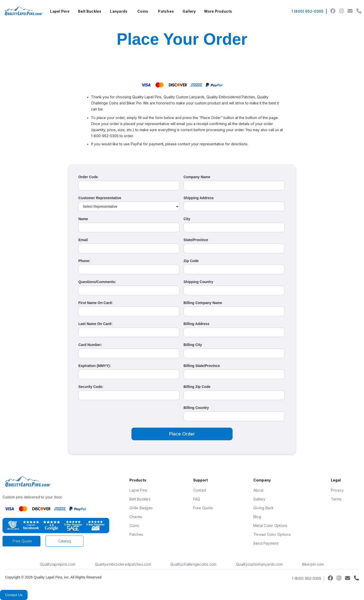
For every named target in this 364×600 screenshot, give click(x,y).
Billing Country (196, 408)
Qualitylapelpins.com (58, 564)
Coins (143, 11)
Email (83, 240)
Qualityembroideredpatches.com (123, 564)
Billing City (193, 345)
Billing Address (196, 324)
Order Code (88, 177)
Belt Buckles (90, 11)
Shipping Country (198, 282)
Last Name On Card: (95, 324)
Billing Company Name (203, 303)
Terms (336, 499)
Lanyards (119, 11)
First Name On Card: (96, 303)
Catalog (65, 541)
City (187, 219)
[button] (60, 11)
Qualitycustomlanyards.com (259, 564)
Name (83, 219)
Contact (200, 490)
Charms (136, 517)
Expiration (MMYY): (95, 366)
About (258, 490)
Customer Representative (100, 198)
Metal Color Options (270, 526)
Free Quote (22, 541)
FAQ (197, 499)
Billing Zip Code (197, 387)
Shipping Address (199, 198)
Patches (166, 11)
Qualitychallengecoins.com (193, 564)
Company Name (197, 177)
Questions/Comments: (97, 282)
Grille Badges (141, 508)
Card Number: (90, 345)
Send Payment (266, 543)
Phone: (84, 261)
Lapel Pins (60, 11)
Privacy (337, 490)
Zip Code (191, 261)
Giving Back (264, 508)
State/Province (196, 240)
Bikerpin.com (313, 564)
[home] (23, 11)
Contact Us (14, 595)
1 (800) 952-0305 (308, 11)
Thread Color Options (272, 534)
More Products (218, 11)
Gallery (189, 11)
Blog (257, 517)
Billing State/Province (202, 366)
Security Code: (91, 387)
